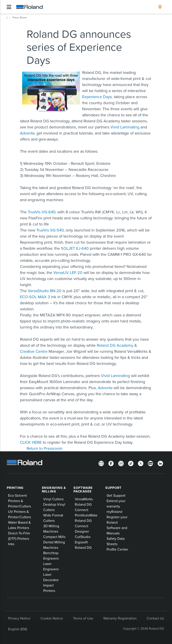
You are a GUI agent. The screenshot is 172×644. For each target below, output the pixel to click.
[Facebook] (111, 463)
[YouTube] (150, 463)
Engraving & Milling (54, 490)
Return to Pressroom (45, 448)
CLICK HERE (31, 442)
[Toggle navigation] (9, 7)
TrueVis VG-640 (42, 212)
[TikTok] (131, 463)
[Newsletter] (101, 463)
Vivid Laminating (125, 127)
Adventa (27, 133)
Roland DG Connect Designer (83, 526)
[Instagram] (121, 463)
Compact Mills (54, 537)
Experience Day (96, 97)
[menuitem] (160, 7)
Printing (15, 488)
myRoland (114, 512)
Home (7, 18)
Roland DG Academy (115, 345)
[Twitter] (141, 463)
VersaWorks (84, 499)
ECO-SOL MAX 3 (35, 297)
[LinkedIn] (160, 463)
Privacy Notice (19, 618)
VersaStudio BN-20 (45, 291)
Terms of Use (83, 618)
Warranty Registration (120, 618)
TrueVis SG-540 (50, 230)
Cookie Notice (52, 618)
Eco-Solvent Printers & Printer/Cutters (19, 501)
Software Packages (83, 490)
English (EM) (18, 629)
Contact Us (155, 618)
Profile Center (117, 549)
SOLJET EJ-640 (75, 248)
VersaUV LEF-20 (68, 272)
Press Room (20, 17)
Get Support (116, 495)
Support (113, 488)
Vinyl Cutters (53, 499)
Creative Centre (34, 351)
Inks (11, 544)
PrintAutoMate (86, 515)
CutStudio (83, 537)
